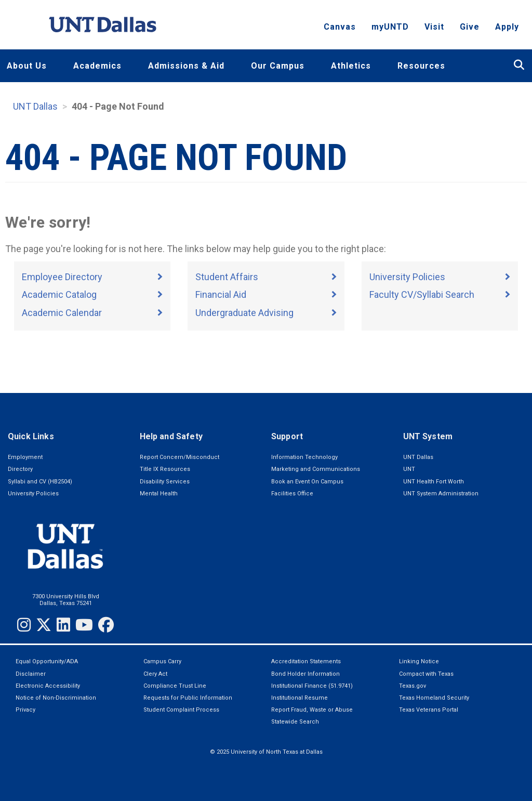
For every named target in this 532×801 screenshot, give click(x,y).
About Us (27, 66)
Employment (25, 457)
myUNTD (390, 29)
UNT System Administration (441, 494)
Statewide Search (295, 722)
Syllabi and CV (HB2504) (40, 482)
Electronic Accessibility (48, 686)
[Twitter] (44, 625)
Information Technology (304, 457)
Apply (507, 29)
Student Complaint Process (181, 710)
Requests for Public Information (188, 698)
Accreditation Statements (306, 661)
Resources (421, 66)
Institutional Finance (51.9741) (312, 686)
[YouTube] (84, 625)
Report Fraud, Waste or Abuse (312, 710)
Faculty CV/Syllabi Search (422, 294)
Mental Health (159, 494)
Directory (20, 469)
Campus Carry (162, 661)
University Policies (407, 277)
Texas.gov (413, 686)
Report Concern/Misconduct (179, 457)
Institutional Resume (300, 698)
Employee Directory (62, 277)
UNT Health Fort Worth (434, 482)
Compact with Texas (426, 674)
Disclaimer (31, 674)
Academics (97, 66)
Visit (434, 29)
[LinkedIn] (63, 625)
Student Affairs (227, 277)
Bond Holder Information (305, 674)
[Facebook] (106, 625)
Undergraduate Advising (244, 313)
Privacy (25, 710)
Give (470, 29)
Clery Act (155, 674)
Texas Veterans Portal (429, 710)
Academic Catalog (59, 294)
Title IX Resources (165, 469)
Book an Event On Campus (307, 482)
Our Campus (278, 66)
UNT (409, 469)
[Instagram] (24, 625)
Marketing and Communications (316, 469)
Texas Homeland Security (434, 698)
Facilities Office (292, 494)
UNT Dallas (35, 106)
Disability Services (165, 482)
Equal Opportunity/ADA (47, 661)
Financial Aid (221, 294)
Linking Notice (419, 661)
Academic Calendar (62, 313)
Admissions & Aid (186, 66)
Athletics (351, 66)
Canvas (340, 29)
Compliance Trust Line (175, 686)
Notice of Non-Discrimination (56, 698)
